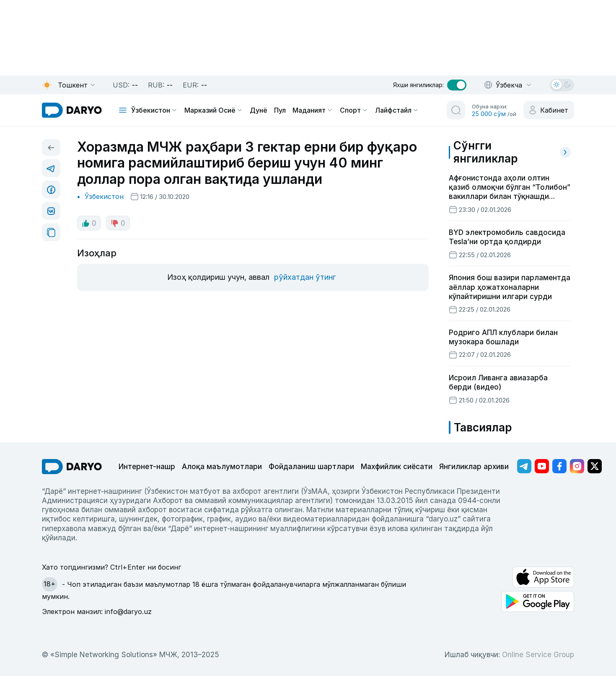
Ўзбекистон (154, 110)
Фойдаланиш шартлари (311, 467)
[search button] (456, 110)
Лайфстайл (397, 110)
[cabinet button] (549, 110)
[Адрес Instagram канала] (577, 466)
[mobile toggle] (123, 110)
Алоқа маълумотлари (222, 467)
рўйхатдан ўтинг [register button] (305, 277)
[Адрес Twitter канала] (595, 466)
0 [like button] (89, 223)
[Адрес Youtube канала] (542, 466)
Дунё (259, 110)
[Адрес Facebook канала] (559, 466)
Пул (280, 110)
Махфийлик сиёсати (397, 467)
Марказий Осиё (214, 110)
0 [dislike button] (118, 223)
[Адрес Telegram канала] (524, 466)
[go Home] (72, 467)
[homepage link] (72, 110)
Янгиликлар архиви (474, 467)
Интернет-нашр (147, 467)
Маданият (313, 110)
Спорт (354, 110)
